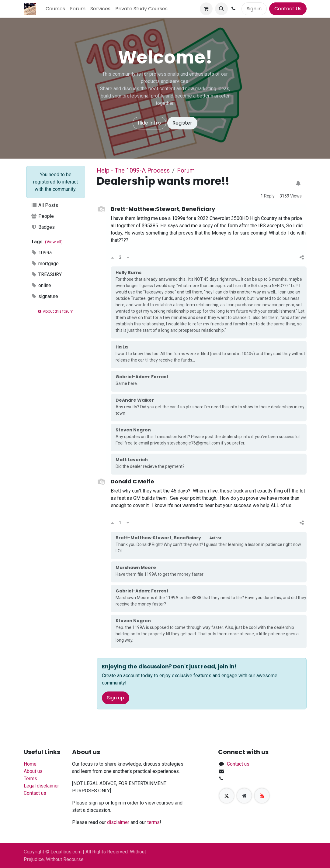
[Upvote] (112, 258)
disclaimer (118, 822)
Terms (30, 779)
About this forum (56, 311)
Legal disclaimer (41, 786)
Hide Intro (149, 123)
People (43, 216)
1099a (42, 253)
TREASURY (47, 274)
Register (182, 123)
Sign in (254, 9)
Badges (43, 227)
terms (153, 822)
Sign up (116, 698)
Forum (186, 170)
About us (33, 771)
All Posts (45, 205)
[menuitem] (55, 9)
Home (30, 764)
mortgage (45, 264)
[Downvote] (128, 258)
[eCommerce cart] (206, 9)
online (41, 285)
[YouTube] (262, 796)
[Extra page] (244, 796)
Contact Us (288, 9)
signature (45, 296)
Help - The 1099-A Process (133, 170)
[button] (221, 9)
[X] (227, 796)
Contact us (35, 793)
